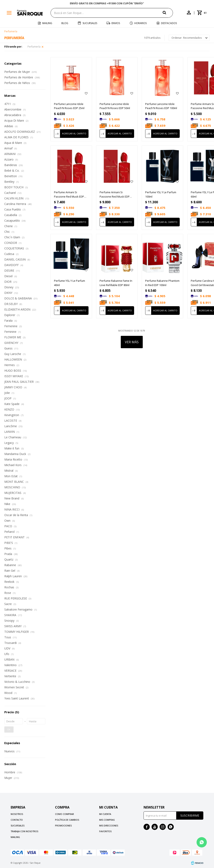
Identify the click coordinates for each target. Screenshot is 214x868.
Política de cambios (67, 820)
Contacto (17, 820)
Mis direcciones (109, 826)
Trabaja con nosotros (24, 831)
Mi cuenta (105, 814)
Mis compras (107, 820)
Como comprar (64, 814)
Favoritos (105, 831)
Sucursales (90, 23)
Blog (65, 23)
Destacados (169, 23)
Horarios (140, 23)
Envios (116, 23)
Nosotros (17, 814)
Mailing (47, 23)
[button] (168, 13)
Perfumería (34, 47)
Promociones (63, 826)
